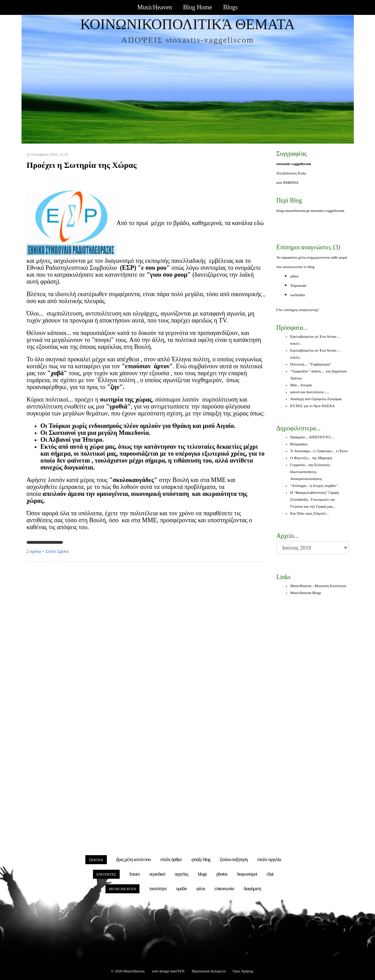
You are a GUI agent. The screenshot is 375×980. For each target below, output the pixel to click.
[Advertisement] (146, 640)
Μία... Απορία (301, 385)
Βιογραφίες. (300, 444)
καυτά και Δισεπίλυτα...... (310, 392)
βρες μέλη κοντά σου (133, 859)
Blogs (230, 7)
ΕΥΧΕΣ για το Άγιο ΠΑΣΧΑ (313, 406)
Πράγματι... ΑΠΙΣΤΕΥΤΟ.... (312, 437)
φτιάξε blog (201, 859)
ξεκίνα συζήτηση (234, 859)
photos (222, 874)
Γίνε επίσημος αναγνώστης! (298, 310)
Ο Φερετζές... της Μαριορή (311, 458)
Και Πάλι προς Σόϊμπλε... (310, 513)
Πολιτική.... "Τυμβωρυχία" (311, 364)
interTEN (177, 971)
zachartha (298, 295)
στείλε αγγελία (269, 859)
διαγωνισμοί (247, 874)
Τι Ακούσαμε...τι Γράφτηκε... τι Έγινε (319, 451)
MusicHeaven (155, 7)
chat (270, 874)
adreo (295, 276)
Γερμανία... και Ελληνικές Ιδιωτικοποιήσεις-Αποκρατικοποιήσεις (310, 472)
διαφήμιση (252, 889)
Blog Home (198, 7)
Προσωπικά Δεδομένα (209, 971)
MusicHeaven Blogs (306, 593)
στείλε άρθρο (171, 859)
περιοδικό (157, 874)
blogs (202, 874)
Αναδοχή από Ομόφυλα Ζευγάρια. (317, 399)
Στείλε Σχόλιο (57, 551)
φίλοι (201, 889)
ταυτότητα (158, 889)
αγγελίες (182, 874)
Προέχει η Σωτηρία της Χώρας (82, 165)
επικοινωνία (224, 889)
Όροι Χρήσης (243, 971)
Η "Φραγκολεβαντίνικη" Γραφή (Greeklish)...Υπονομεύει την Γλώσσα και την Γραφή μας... (315, 499)
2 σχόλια (34, 551)
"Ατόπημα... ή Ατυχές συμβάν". (314, 485)
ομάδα (181, 889)
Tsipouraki (299, 285)
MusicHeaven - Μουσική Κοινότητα (318, 586)
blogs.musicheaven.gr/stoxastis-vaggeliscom (310, 210)
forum (134, 874)
